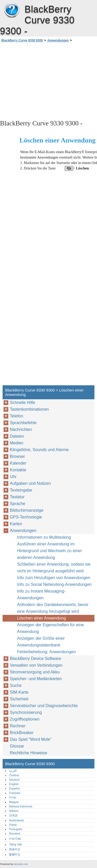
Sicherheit (19, 699)
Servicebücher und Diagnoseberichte (44, 706)
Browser (17, 456)
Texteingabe (21, 490)
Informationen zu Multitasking (44, 537)
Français (15, 793)
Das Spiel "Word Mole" (31, 739)
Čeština (14, 775)
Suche (16, 685)
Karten (16, 524)
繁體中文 (15, 855)
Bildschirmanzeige (27, 510)
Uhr (13, 477)
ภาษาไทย (15, 839)
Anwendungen (58, 40)
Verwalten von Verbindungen (36, 665)
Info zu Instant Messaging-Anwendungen (41, 595)
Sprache (18, 504)
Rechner (18, 726)
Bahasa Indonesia (21, 806)
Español (14, 788)
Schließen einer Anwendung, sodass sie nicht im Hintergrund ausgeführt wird (54, 568)
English (14, 784)
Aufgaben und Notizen (30, 483)
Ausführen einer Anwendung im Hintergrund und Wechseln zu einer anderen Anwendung (50, 551)
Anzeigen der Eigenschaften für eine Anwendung (50, 628)
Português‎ (16, 829)
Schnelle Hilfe (23, 403)
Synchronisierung (26, 712)
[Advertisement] (48, 81)
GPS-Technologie (26, 517)
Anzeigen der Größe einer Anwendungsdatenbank (41, 642)
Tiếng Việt (15, 844)
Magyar (14, 802)
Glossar (17, 746)
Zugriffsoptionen (25, 719)
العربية (13, 771)
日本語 (13, 815)
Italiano (14, 811)
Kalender (18, 463)
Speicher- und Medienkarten (36, 679)
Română (14, 834)
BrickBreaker (22, 733)
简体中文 (15, 849)
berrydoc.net (21, 864)
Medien (17, 443)
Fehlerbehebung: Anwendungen (46, 652)
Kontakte (18, 470)
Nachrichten (21, 429)
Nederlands (16, 820)
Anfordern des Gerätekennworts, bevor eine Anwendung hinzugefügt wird (53, 608)
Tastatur (17, 497)
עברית (13, 797)
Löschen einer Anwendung (42, 618)
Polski (13, 825)
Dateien (17, 436)
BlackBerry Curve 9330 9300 (12, 10)
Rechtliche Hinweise (28, 753)
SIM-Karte (19, 692)
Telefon (17, 416)
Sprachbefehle (23, 423)
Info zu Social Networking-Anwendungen (54, 584)
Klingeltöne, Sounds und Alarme (39, 450)
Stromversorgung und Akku (35, 672)
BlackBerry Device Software (35, 659)
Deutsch (14, 780)
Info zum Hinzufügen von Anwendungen (54, 578)
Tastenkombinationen (29, 409)
